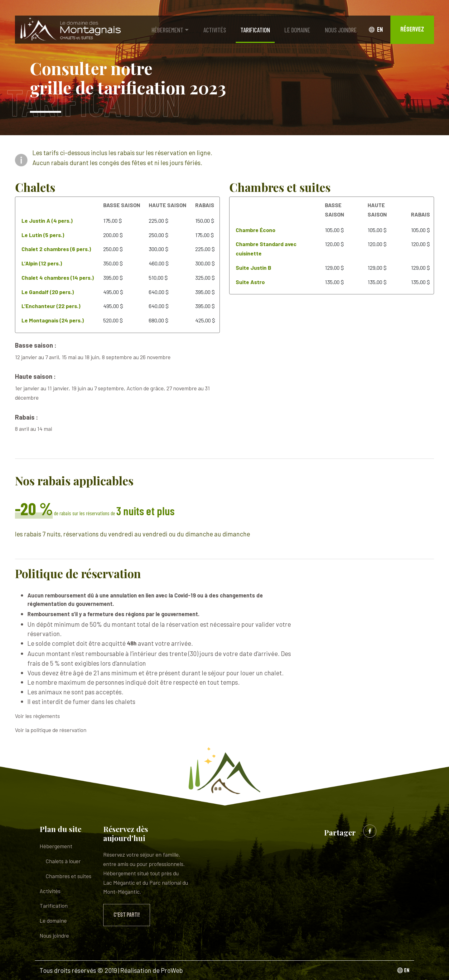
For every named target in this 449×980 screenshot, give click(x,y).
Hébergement (167, 30)
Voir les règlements (37, 716)
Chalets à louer (63, 861)
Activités (215, 30)
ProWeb (172, 970)
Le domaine (297, 30)
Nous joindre (341, 30)
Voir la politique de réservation (51, 730)
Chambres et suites (69, 876)
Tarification (255, 30)
